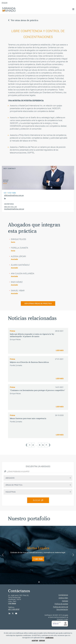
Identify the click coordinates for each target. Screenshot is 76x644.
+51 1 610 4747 (14, 609)
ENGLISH (5, 3)
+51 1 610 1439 (10, 193)
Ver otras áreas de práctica (23, 20)
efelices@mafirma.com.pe (14, 195)
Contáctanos (63, 595)
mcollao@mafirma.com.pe (14, 209)
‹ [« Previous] (27, 444)
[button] (37, 582)
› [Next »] (50, 444)
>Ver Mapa (12, 603)
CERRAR (42, 640)
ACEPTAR (35, 640)
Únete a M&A (63, 598)
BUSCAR (38, 500)
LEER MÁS (60, 350)
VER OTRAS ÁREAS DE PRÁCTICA (38, 303)
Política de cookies (61, 604)
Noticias (65, 601)
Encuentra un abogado (38, 466)
